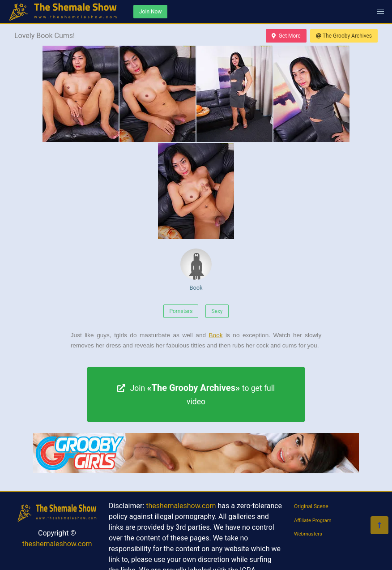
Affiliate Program (313, 521)
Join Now (150, 12)
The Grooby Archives (344, 36)
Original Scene (311, 506)
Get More (286, 36)
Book (196, 270)
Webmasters (308, 534)
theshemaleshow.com (57, 544)
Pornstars (181, 311)
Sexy (217, 311)
